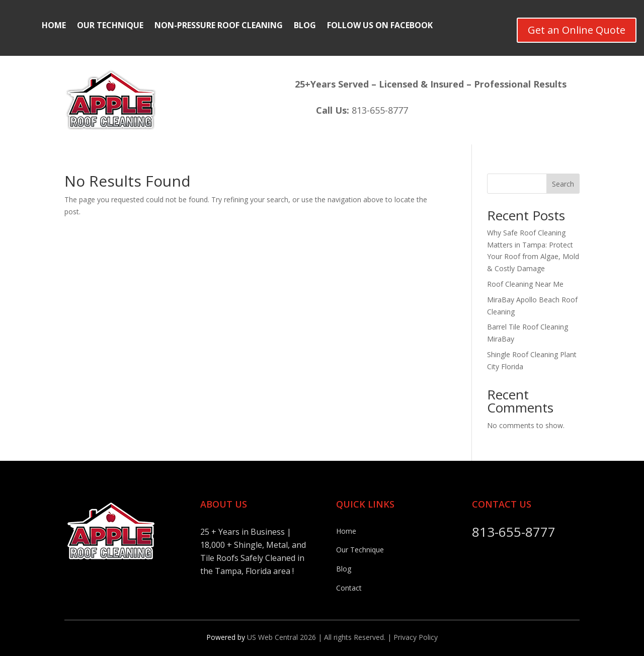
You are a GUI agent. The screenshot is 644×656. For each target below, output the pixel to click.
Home (54, 26)
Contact (349, 588)
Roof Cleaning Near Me (525, 284)
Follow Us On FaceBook (380, 26)
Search (563, 184)
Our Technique (110, 26)
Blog (305, 26)
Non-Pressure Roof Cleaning (219, 26)
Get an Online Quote (577, 30)
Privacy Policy (416, 637)
